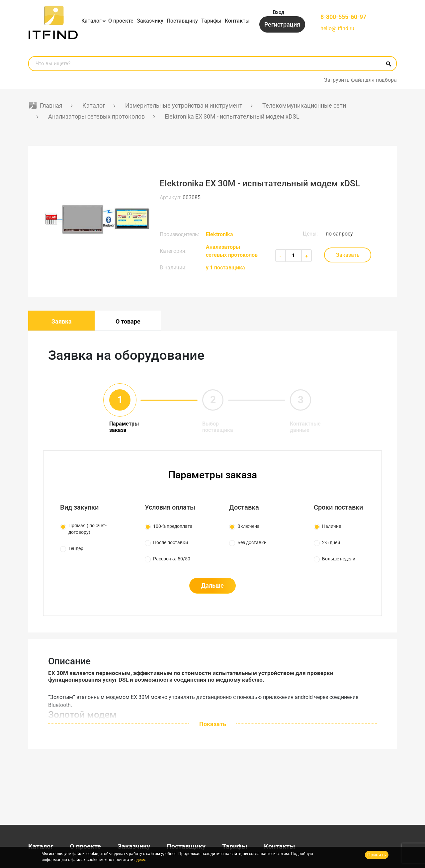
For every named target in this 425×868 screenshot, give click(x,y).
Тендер (76, 548)
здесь (140, 860)
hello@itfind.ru (337, 28)
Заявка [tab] (62, 321)
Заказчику (150, 21)
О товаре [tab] (128, 321)
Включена (249, 526)
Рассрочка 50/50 (172, 559)
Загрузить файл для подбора (360, 80)
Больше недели (339, 559)
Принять (377, 855)
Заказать (348, 255)
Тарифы (211, 21)
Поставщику (182, 21)
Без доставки (252, 542)
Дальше (212, 585)
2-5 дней (331, 542)
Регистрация (282, 24)
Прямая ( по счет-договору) (87, 529)
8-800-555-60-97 (343, 17)
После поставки (170, 542)
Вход (279, 12)
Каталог (91, 21)
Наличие (332, 526)
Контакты (237, 21)
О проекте (121, 21)
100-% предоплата (173, 526)
